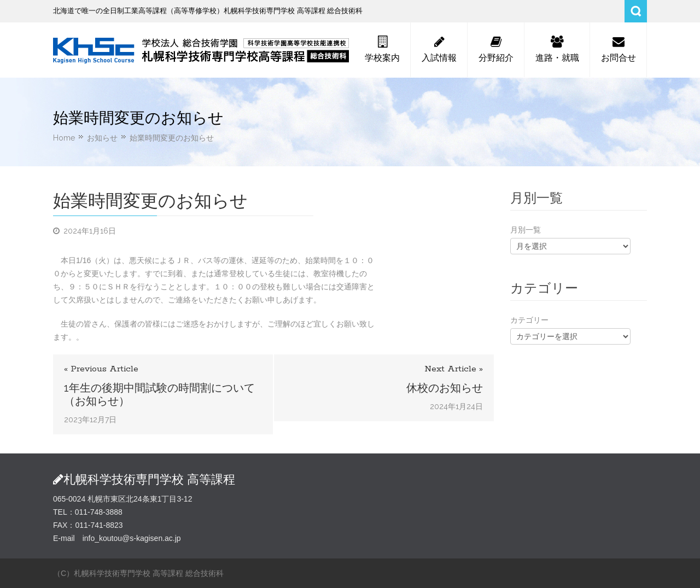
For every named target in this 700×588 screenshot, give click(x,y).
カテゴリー (529, 320)
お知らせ (102, 138)
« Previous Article (101, 369)
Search (636, 11)
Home (64, 138)
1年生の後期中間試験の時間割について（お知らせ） (159, 394)
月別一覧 (526, 230)
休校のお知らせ (445, 388)
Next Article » (454, 369)
